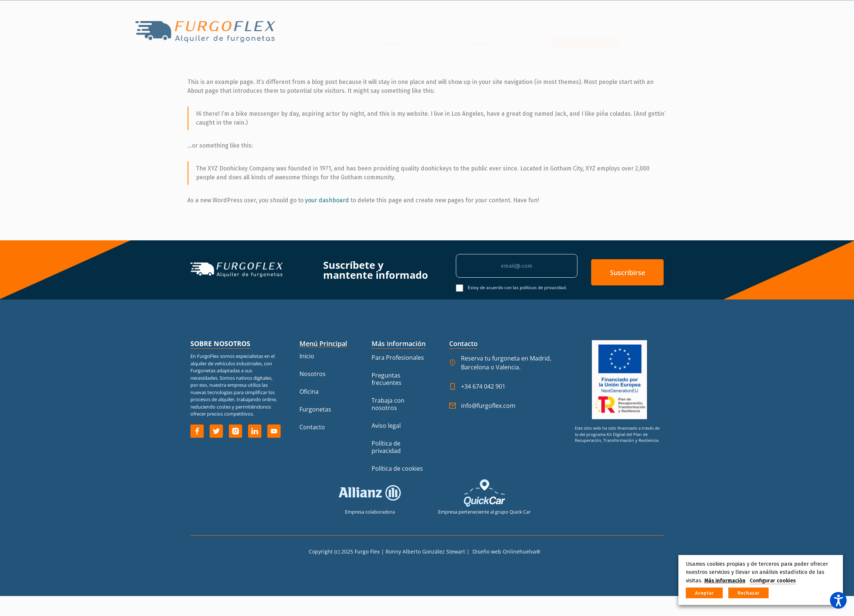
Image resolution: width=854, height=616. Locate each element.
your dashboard (327, 200)
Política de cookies (397, 468)
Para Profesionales (398, 358)
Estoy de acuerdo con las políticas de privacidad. (517, 287)
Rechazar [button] (748, 593)
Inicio (251, 35)
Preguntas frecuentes (387, 379)
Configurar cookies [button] (773, 581)
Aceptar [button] (704, 593)
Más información (725, 581)
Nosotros (287, 35)
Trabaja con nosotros (388, 404)
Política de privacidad (386, 447)
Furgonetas (371, 35)
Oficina (327, 35)
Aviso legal (386, 426)
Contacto (416, 35)
